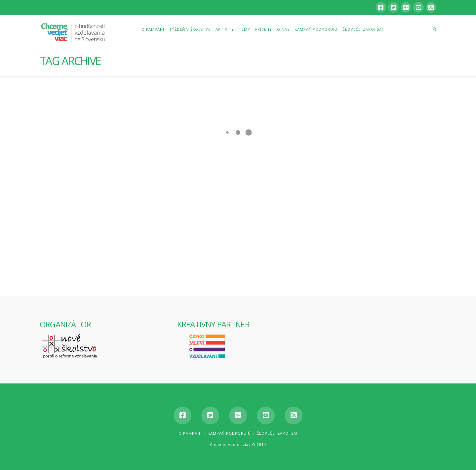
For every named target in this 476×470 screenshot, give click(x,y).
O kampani (190, 433)
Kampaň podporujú (229, 433)
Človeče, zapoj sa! (277, 433)
